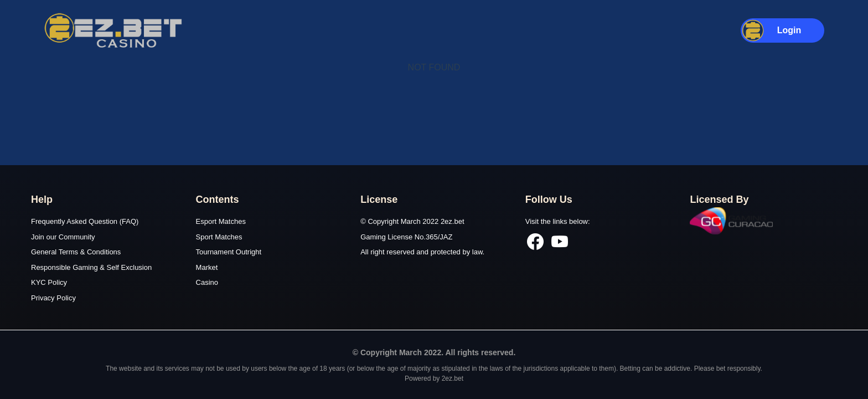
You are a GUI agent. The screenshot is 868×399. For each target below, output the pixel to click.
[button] (783, 30)
